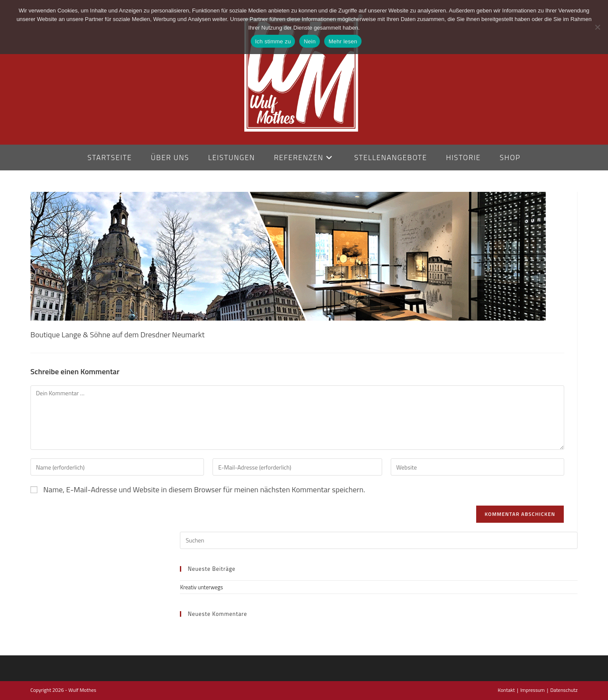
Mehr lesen (343, 41)
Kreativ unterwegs (201, 587)
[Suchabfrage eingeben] (379, 540)
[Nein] (597, 27)
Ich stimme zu (273, 41)
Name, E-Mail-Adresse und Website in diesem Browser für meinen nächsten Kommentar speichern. (204, 489)
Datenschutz (564, 690)
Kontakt (506, 690)
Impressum (533, 690)
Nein (310, 41)
